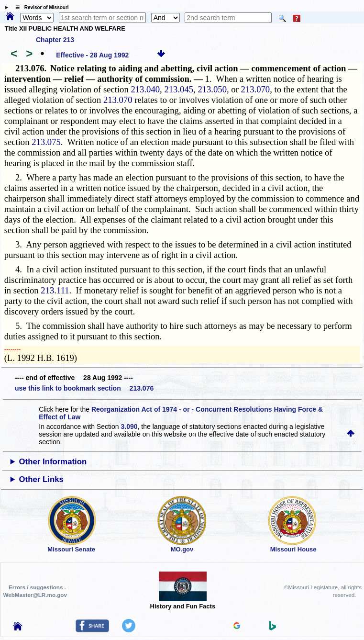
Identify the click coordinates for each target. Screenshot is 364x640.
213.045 (179, 89)
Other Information (53, 462)
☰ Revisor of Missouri (40, 7)
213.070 (256, 89)
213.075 (46, 142)
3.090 (129, 427)
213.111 (55, 290)
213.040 (145, 89)
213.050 (212, 89)
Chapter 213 (55, 40)
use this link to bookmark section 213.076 (84, 388)
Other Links (41, 479)
